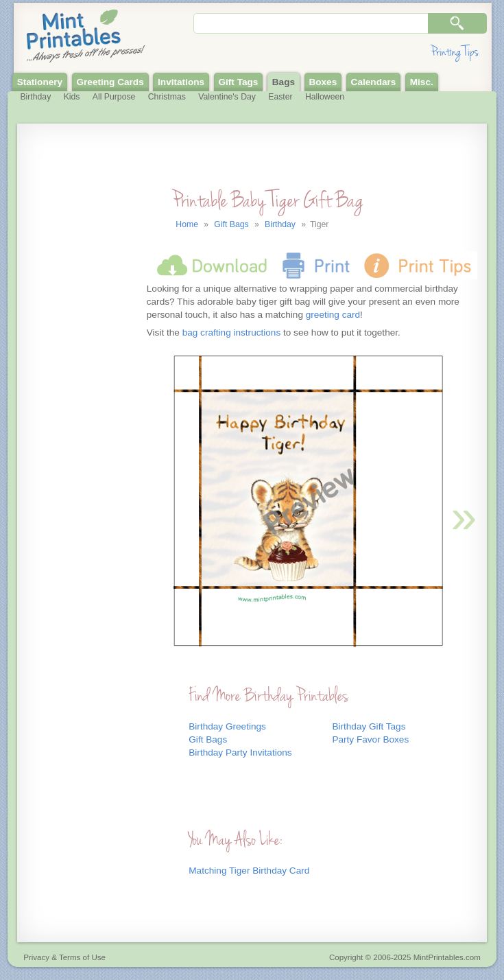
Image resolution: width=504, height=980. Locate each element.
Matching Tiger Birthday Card (249, 871)
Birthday (35, 97)
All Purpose (114, 97)
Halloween (325, 97)
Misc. (422, 82)
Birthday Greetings (227, 726)
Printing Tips (455, 52)
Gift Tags (238, 82)
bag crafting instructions (232, 332)
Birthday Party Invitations (240, 752)
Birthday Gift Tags (369, 726)
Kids (72, 97)
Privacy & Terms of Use (64, 957)
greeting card (333, 315)
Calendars (374, 82)
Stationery (40, 82)
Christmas (167, 97)
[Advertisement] (80, 414)
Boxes (323, 82)
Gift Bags (208, 739)
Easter (280, 97)
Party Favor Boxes (370, 739)
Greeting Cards (110, 82)
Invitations (181, 82)
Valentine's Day (227, 97)
